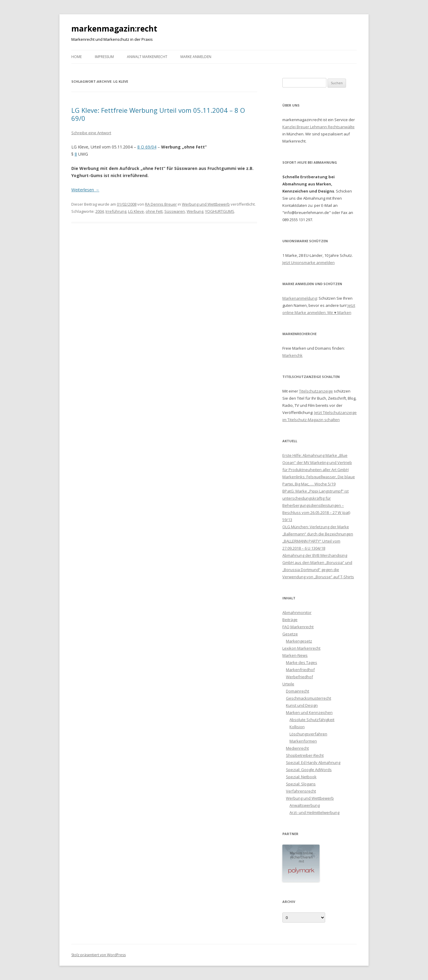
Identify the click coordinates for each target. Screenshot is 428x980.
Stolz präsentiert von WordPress (99, 955)
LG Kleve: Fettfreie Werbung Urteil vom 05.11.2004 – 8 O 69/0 (158, 114)
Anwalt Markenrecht (147, 57)
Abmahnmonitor (297, 612)
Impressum (104, 57)
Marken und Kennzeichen (309, 712)
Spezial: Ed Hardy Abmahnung (313, 762)
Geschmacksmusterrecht (309, 698)
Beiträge (290, 620)
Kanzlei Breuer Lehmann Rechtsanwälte (318, 127)
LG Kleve (136, 211)
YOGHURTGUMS (220, 211)
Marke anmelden (196, 57)
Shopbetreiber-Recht (305, 755)
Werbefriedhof (299, 677)
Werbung (195, 211)
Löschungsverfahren (308, 734)
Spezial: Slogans (301, 784)
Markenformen (303, 741)
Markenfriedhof (300, 670)
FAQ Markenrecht (298, 627)
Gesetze (290, 634)
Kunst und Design (302, 705)
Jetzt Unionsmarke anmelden (309, 262)
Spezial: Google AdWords (309, 770)
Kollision (297, 727)
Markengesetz (299, 641)
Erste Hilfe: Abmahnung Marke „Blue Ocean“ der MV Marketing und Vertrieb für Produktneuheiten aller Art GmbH (317, 462)
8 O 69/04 (147, 147)
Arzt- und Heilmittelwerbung (314, 812)
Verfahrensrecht (301, 791)
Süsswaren (175, 211)
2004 (100, 211)
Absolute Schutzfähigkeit (312, 720)
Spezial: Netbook (301, 777)
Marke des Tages (302, 662)
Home (77, 57)
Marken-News (295, 655)
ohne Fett (154, 211)
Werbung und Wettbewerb (206, 204)
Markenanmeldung (300, 298)
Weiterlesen (85, 190)
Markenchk (292, 355)
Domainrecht (298, 691)
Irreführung (116, 211)
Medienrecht (297, 748)
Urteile (288, 684)
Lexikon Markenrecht (301, 648)
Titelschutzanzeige (316, 391)
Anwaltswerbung (305, 805)
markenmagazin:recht (114, 29)
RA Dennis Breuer (161, 204)
